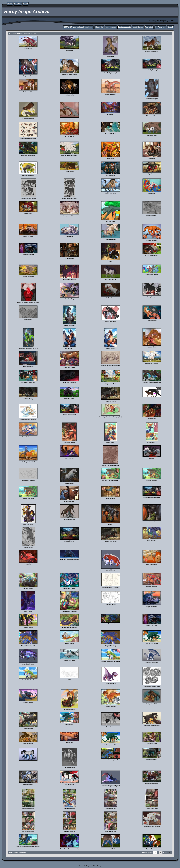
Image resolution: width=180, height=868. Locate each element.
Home (10, 4)
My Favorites (160, 27)
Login (26, 4)
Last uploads (111, 27)
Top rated (149, 27)
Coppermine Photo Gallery (93, 866)
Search (170, 27)
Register (18, 4)
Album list (99, 27)
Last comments (124, 27)
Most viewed (138, 27)
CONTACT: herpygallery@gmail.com (78, 27)
